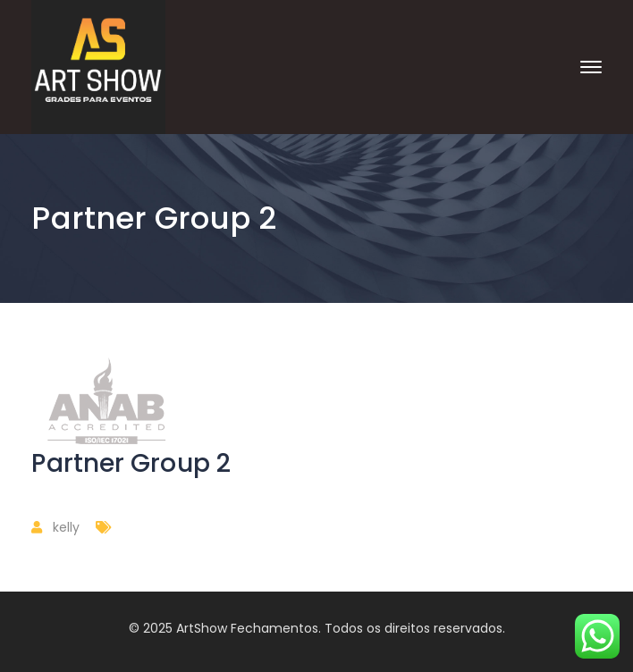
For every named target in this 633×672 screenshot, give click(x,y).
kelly (66, 527)
